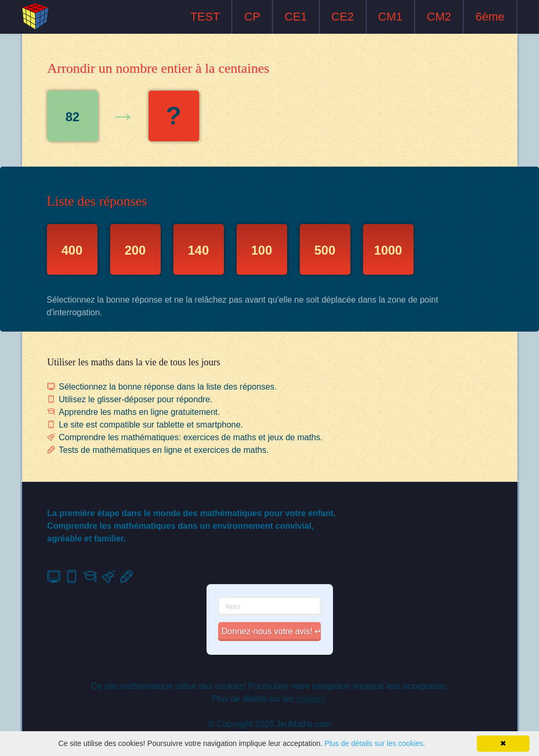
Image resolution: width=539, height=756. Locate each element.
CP (252, 17)
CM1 (390, 17)
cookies (310, 699)
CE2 (343, 17)
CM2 (439, 17)
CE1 (296, 17)
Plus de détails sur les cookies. (375, 743)
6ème (490, 17)
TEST (205, 17)
